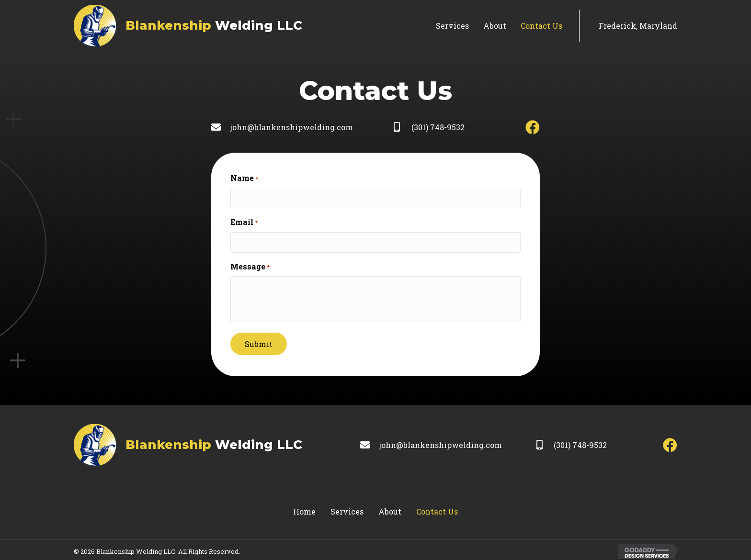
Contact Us (437, 508)
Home (304, 508)
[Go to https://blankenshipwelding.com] (188, 26)
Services (347, 508)
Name (244, 178)
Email (244, 221)
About (390, 508)
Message (250, 263)
